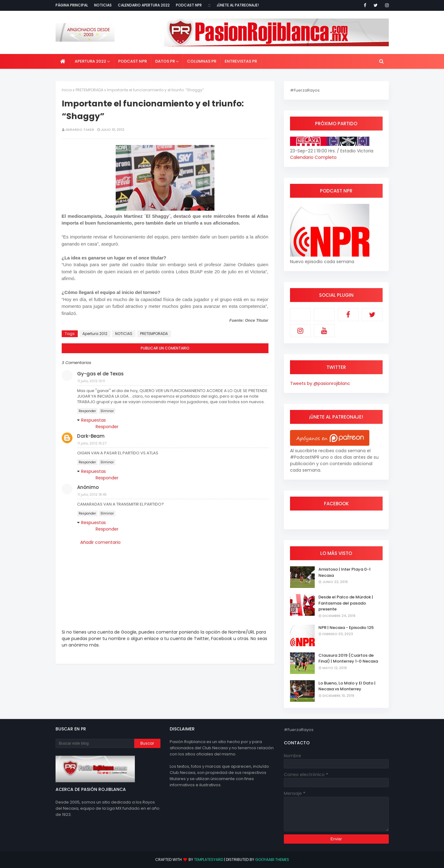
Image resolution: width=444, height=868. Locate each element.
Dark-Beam (91, 436)
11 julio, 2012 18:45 (92, 494)
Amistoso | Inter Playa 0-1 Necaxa (344, 572)
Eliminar (107, 411)
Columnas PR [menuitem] (202, 61)
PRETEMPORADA (89, 90)
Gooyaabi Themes (272, 860)
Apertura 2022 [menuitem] (90, 61)
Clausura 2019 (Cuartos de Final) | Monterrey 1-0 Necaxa (348, 658)
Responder (87, 411)
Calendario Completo (313, 157)
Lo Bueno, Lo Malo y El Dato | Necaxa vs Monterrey (347, 686)
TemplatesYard (209, 860)
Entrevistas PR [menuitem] (241, 61)
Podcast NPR (189, 5)
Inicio (67, 90)
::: (209, 5)
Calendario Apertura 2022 (144, 5)
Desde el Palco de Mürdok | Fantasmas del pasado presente (346, 603)
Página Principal (72, 5)
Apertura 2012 (95, 334)
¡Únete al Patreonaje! (238, 5)
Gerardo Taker (80, 130)
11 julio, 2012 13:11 (91, 381)
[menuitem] (63, 61)
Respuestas (93, 420)
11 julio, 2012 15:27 (92, 443)
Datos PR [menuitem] (165, 61)
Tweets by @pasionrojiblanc (320, 383)
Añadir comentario (100, 542)
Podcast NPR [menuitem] (133, 61)
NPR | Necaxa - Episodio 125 (346, 628)
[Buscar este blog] (95, 743)
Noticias (103, 5)
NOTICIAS (124, 334)
